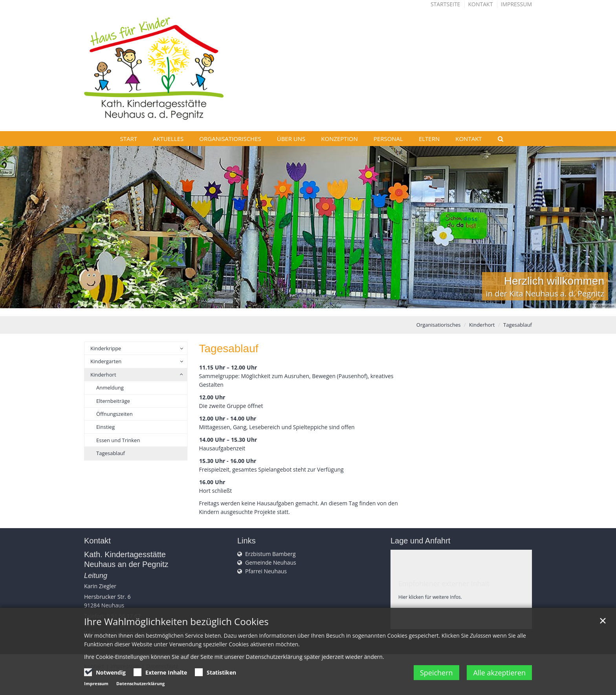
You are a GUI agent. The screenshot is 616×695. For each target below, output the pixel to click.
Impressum (517, 4)
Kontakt (481, 4)
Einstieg (105, 427)
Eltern (429, 139)
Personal (388, 139)
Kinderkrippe (106, 348)
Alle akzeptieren (499, 673)
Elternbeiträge (113, 401)
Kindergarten (106, 361)
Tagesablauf (518, 325)
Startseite (445, 4)
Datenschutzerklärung (140, 683)
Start (128, 139)
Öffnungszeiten (115, 414)
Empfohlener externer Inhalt (444, 583)
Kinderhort (482, 325)
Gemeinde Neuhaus (271, 562)
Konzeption (339, 139)
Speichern (436, 673)
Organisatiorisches (230, 139)
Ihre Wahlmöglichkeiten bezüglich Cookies (176, 622)
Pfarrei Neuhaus (266, 571)
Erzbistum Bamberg (270, 554)
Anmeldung (110, 388)
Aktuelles (168, 139)
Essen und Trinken (118, 440)
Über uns (291, 139)
